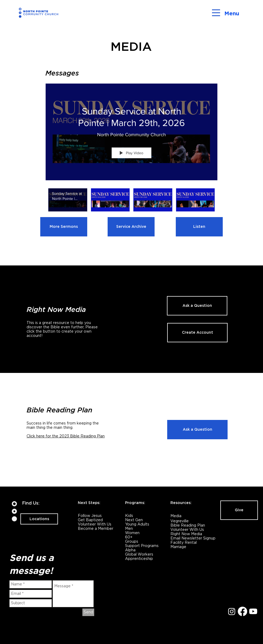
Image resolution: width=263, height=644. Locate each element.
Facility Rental (184, 542)
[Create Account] (197, 333)
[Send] (88, 612)
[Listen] (199, 227)
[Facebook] (242, 611)
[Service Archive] (131, 227)
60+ (129, 537)
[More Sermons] (64, 227)
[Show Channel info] (212, 76)
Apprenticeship (139, 559)
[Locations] (39, 519)
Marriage (178, 547)
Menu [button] (232, 13)
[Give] (239, 510)
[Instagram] (232, 611)
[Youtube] (253, 611)
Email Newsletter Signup (193, 538)
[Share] (200, 76)
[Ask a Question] (197, 306)
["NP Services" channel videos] (131, 204)
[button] (216, 13)
